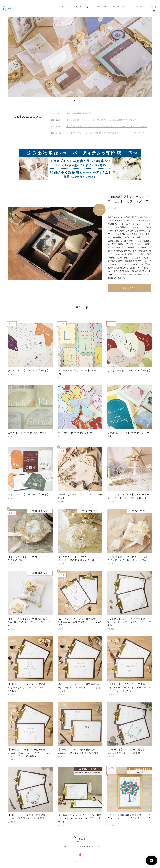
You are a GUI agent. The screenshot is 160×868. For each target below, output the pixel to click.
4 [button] (86, 101)
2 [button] (78, 101)
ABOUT (78, 7)
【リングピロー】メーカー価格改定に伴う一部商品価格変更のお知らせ (101, 120)
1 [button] (74, 101)
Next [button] (147, 57)
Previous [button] (13, 57)
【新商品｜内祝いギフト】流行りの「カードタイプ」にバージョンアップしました (107, 126)
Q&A (89, 7)
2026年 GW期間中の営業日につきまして (86, 113)
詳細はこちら (130, 288)
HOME (66, 7)
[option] (80, 57)
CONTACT (119, 7)
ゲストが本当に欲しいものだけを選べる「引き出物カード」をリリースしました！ (107, 133)
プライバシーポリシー (68, 846)
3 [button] (82, 101)
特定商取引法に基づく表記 (90, 846)
